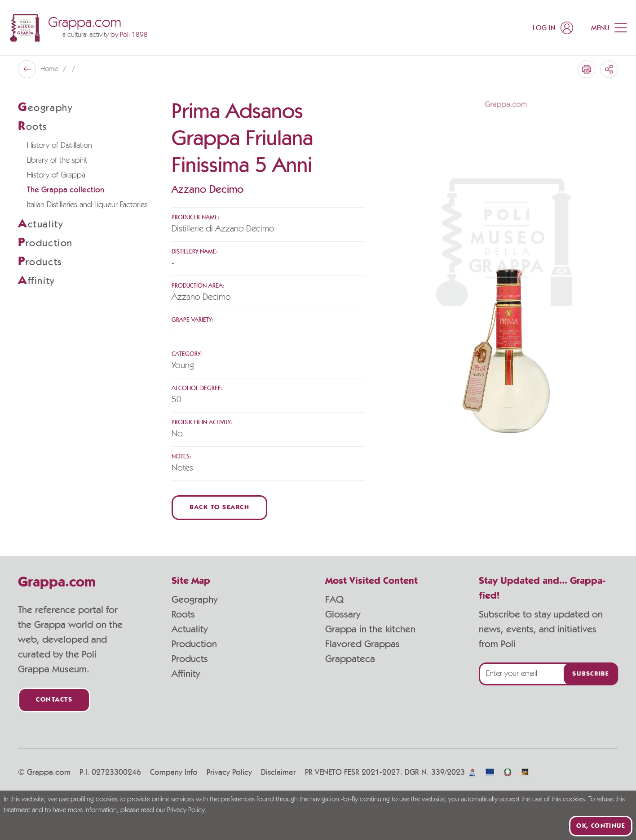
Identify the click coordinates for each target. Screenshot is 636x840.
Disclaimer (278, 773)
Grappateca (350, 659)
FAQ (334, 600)
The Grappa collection (66, 190)
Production (194, 644)
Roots (183, 614)
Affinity (186, 674)
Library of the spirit (57, 160)
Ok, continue (601, 826)
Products (190, 659)
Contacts (54, 700)
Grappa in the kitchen (370, 629)
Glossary (343, 614)
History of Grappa (56, 175)
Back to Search (219, 508)
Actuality (190, 629)
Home (50, 69)
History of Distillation (60, 146)
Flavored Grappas (362, 644)
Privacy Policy (229, 773)
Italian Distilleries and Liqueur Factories (87, 205)
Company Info (174, 773)
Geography (194, 600)
